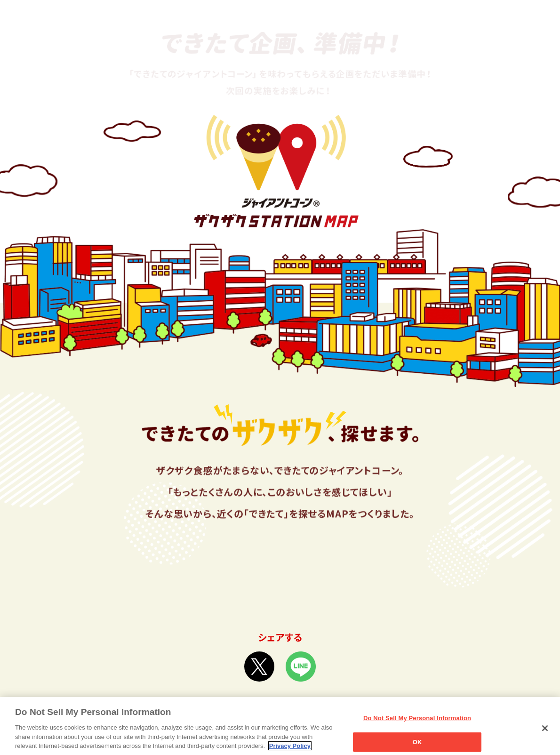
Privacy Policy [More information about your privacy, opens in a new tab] (290, 751)
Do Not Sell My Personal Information (417, 723)
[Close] (545, 733)
